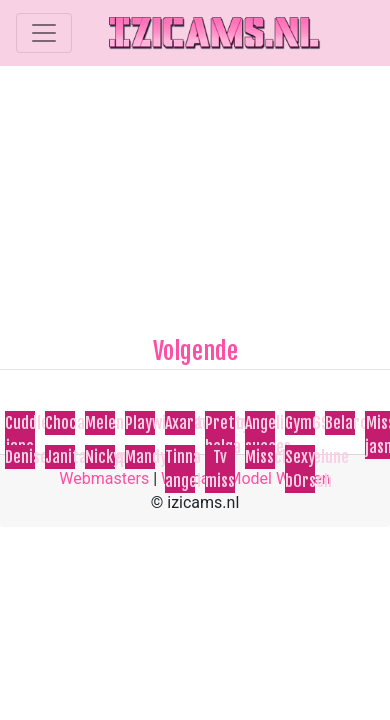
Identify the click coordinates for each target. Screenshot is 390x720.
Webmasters (104, 478)
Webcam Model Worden (246, 478)
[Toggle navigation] (44, 33)
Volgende (195, 351)
